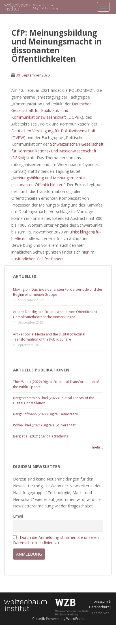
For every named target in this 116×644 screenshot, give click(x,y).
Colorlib (39, 619)
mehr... (97, 447)
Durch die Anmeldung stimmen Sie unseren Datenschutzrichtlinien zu (56, 540)
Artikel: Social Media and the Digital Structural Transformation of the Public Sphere (49, 337)
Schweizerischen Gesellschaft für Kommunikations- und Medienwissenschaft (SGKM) (57, 151)
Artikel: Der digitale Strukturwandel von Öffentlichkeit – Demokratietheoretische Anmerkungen (56, 314)
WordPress (75, 619)
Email (18, 516)
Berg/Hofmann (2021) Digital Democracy (45, 414)
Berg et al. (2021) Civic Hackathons (40, 436)
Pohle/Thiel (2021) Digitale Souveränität (44, 425)
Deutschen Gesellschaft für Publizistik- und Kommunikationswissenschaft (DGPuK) (51, 111)
